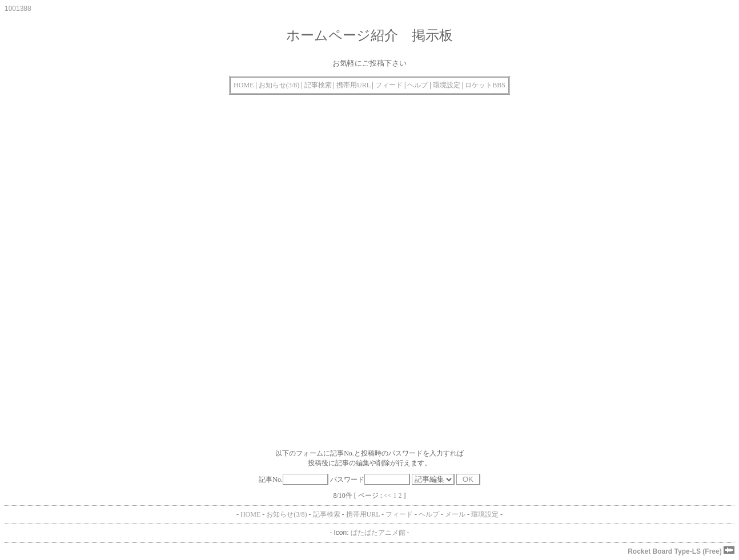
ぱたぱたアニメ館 (378, 533)
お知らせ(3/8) (279, 85)
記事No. (294, 480)
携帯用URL (354, 85)
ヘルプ (417, 85)
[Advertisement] (347, 186)
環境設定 (447, 85)
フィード (389, 85)
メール (455, 514)
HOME (244, 85)
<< (388, 495)
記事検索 (318, 85)
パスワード (370, 480)
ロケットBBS (485, 85)
